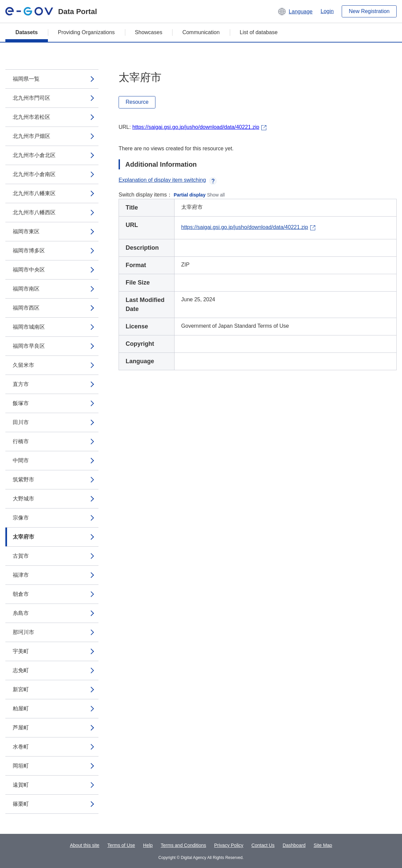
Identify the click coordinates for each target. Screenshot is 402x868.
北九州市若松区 (31, 117)
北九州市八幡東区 (34, 193)
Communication (201, 32)
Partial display (190, 195)
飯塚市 (21, 403)
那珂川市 (23, 632)
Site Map (323, 845)
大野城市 (23, 499)
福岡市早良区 (29, 346)
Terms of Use (121, 845)
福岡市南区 (26, 289)
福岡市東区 (26, 231)
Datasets (27, 32)
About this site (85, 845)
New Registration (369, 11)
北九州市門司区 (31, 98)
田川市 (21, 422)
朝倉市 (21, 594)
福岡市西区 (26, 308)
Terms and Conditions (183, 845)
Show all (216, 195)
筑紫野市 (23, 480)
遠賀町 (21, 785)
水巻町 (21, 747)
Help (148, 845)
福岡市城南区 (29, 327)
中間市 (21, 460)
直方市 (21, 384)
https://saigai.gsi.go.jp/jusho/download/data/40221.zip (196, 127)
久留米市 (23, 365)
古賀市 (21, 556)
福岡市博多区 (29, 251)
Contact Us (263, 845)
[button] (295, 11)
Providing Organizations (86, 32)
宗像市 (21, 518)
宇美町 (21, 651)
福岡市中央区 (29, 270)
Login (327, 11)
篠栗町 (21, 804)
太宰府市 (23, 537)
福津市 (21, 575)
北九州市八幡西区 (34, 212)
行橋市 (21, 441)
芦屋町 (21, 728)
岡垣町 (21, 766)
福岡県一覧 (26, 79)
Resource (137, 102)
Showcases (149, 32)
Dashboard (294, 845)
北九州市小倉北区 (34, 155)
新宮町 (21, 689)
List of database (259, 32)
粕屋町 (21, 708)
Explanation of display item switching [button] (168, 180)
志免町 (21, 670)
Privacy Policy (229, 845)
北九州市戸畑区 (31, 136)
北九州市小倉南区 (34, 174)
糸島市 (21, 613)
